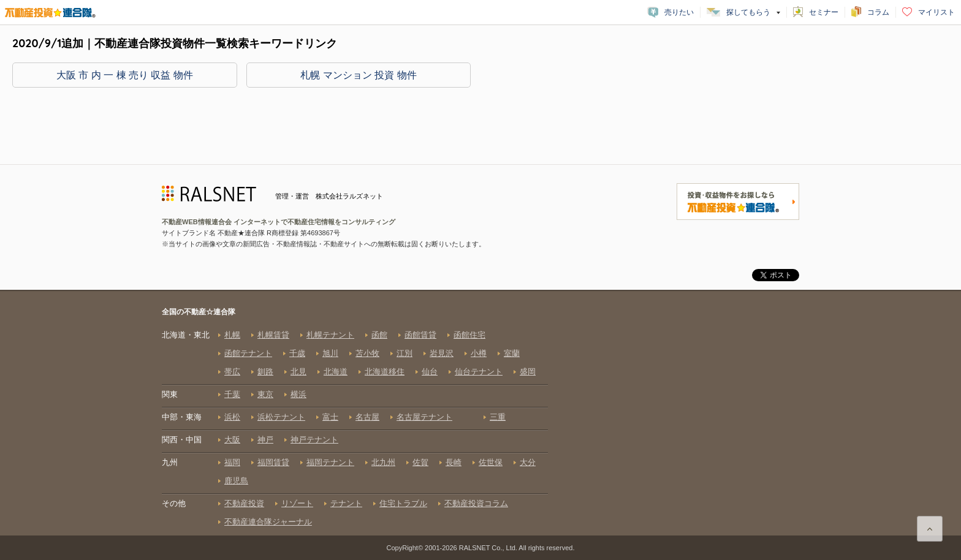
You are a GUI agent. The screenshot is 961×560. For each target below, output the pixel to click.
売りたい (679, 12)
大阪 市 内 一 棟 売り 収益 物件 (125, 75)
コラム (878, 12)
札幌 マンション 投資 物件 (358, 75)
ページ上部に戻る (930, 529)
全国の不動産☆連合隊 (355, 421)
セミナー (824, 12)
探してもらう (748, 12)
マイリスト (936, 12)
